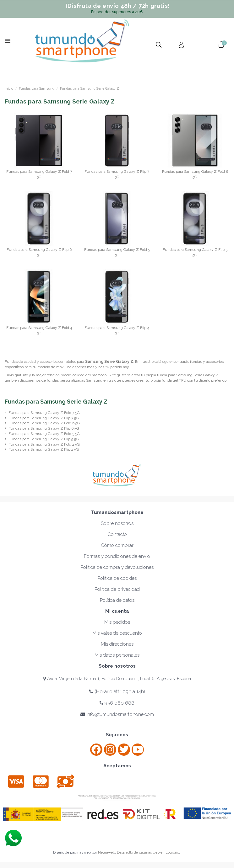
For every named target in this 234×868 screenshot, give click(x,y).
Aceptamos (117, 766)
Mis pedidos (117, 622)
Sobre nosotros (117, 523)
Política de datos (117, 600)
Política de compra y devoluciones (117, 567)
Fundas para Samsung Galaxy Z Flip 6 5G (44, 428)
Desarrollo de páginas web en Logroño (148, 852)
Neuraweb (106, 852)
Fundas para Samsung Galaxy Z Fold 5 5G (44, 434)
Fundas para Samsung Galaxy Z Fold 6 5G (44, 423)
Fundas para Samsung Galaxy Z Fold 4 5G (44, 444)
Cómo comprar (117, 545)
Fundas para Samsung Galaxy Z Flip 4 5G (44, 449)
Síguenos (117, 735)
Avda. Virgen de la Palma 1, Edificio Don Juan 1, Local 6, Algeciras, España (117, 679)
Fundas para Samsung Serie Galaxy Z (56, 402)
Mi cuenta (117, 611)
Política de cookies (117, 578)
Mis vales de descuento (117, 633)
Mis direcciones (117, 644)
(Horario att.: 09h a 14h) (117, 692)
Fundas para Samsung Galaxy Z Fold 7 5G (44, 413)
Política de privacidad (117, 589)
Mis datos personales (117, 655)
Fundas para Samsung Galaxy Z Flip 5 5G (44, 439)
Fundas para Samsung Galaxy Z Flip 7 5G (44, 418)
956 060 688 (117, 703)
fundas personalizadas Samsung (75, 380)
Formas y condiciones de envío (117, 556)
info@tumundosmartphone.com (117, 714)
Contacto (117, 534)
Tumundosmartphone (117, 512)
